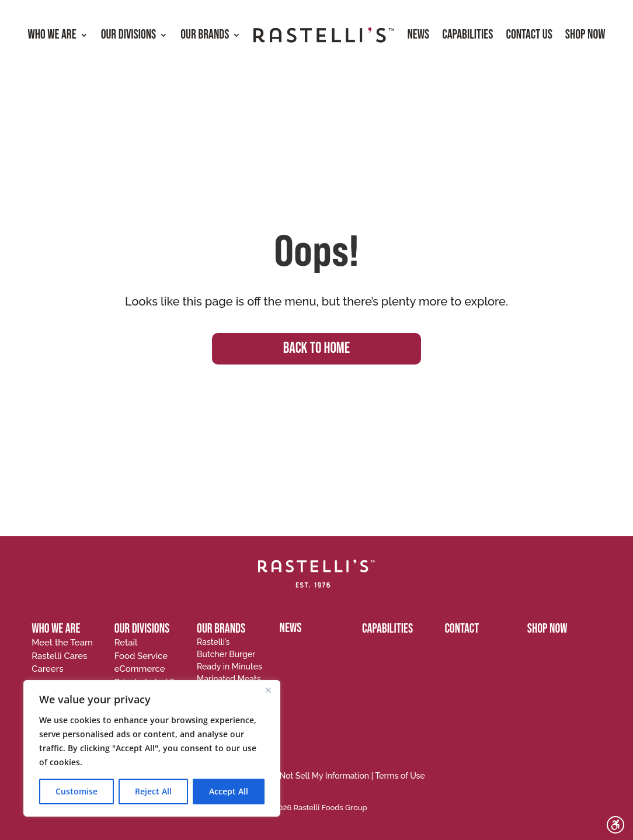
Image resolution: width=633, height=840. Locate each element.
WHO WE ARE (56, 629)
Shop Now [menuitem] (585, 35)
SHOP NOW (547, 629)
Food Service (141, 656)
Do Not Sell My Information (318, 776)
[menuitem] (324, 35)
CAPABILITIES (387, 629)
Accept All (229, 791)
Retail (126, 643)
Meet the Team (62, 643)
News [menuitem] (418, 35)
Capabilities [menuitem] (467, 35)
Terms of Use (400, 776)
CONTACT (462, 629)
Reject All (153, 791)
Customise (76, 791)
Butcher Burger (226, 654)
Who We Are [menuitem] (52, 35)
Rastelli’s (213, 642)
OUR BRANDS (221, 629)
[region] (152, 748)
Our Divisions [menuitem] (129, 35)
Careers (47, 669)
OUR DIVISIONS (142, 629)
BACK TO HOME (316, 348)
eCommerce (140, 669)
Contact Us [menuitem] (529, 35)
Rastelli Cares (59, 656)
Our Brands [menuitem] (205, 35)
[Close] (268, 690)
